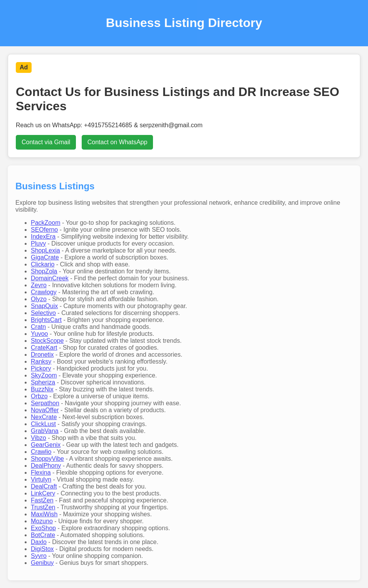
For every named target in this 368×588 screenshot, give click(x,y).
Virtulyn (41, 479)
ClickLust (43, 424)
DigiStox (42, 549)
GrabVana (45, 431)
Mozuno (42, 521)
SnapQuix (44, 306)
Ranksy (41, 361)
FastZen (42, 500)
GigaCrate (45, 257)
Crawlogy (44, 292)
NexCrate (44, 417)
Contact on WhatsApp (118, 142)
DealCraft (44, 486)
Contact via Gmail (46, 142)
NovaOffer (45, 410)
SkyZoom (44, 375)
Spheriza (43, 382)
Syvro (39, 556)
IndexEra (43, 237)
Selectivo (43, 313)
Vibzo (39, 438)
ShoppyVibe (47, 459)
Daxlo (39, 542)
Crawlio (41, 452)
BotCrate (43, 535)
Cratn (38, 327)
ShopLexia (45, 250)
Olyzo (39, 299)
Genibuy (42, 563)
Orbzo (39, 396)
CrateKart (44, 348)
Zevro (39, 285)
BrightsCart (46, 320)
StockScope (47, 341)
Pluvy (38, 243)
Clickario (43, 264)
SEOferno (44, 230)
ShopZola (44, 271)
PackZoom (45, 223)
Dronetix (42, 355)
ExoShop (43, 528)
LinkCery (43, 493)
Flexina (41, 473)
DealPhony (46, 466)
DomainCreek (50, 278)
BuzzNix (42, 389)
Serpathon (45, 403)
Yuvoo (39, 334)
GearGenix (46, 445)
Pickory (41, 368)
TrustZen (43, 507)
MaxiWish (44, 514)
